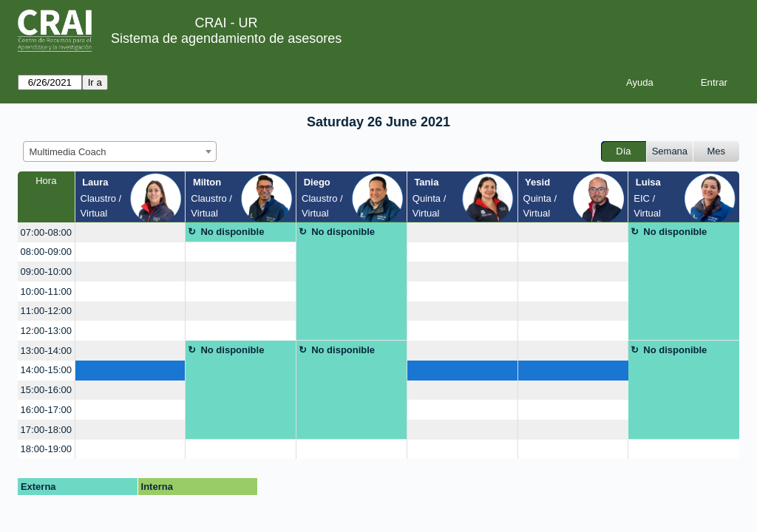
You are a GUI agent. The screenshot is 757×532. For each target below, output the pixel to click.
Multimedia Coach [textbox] (68, 152)
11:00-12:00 (46, 311)
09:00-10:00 (46, 272)
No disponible (232, 232)
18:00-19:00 (46, 449)
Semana (670, 151)
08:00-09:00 (46, 252)
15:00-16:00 (46, 390)
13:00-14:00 (46, 351)
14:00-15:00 (46, 370)
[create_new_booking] (130, 232)
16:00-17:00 (46, 410)
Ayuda (640, 82)
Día (623, 151)
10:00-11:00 (46, 291)
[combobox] (120, 151)
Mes (717, 151)
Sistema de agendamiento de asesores (226, 38)
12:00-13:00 (46, 331)
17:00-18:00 (46, 430)
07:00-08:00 (46, 232)
